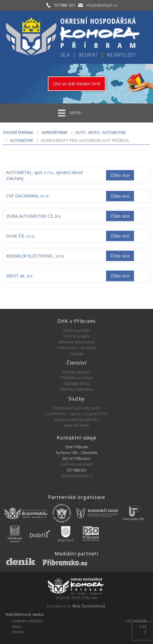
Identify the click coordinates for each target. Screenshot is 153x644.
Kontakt (76, 354)
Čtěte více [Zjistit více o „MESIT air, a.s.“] (120, 276)
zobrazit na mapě (77, 464)
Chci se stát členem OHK (77, 84)
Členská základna (76, 389)
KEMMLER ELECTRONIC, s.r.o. (35, 256)
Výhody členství (76, 372)
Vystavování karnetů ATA (77, 420)
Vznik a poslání (77, 330)
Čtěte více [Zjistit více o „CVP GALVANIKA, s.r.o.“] (120, 196)
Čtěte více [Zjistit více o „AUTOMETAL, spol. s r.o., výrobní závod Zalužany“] (120, 175)
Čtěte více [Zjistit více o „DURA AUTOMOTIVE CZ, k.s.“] (120, 216)
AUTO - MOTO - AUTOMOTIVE (100, 132)
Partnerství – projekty (77, 348)
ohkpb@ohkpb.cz (102, 5)
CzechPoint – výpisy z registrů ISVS (77, 414)
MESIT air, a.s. (20, 276)
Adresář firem (54, 132)
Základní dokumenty (76, 342)
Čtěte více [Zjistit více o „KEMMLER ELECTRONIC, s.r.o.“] (120, 256)
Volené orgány (76, 336)
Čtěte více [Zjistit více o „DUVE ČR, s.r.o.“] (120, 236)
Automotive (22, 140)
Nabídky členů (77, 384)
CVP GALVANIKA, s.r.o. (28, 196)
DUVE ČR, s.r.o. (21, 236)
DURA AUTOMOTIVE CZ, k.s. (34, 216)
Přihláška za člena (77, 378)
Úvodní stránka (18, 132)
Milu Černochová (89, 606)
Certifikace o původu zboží (76, 408)
